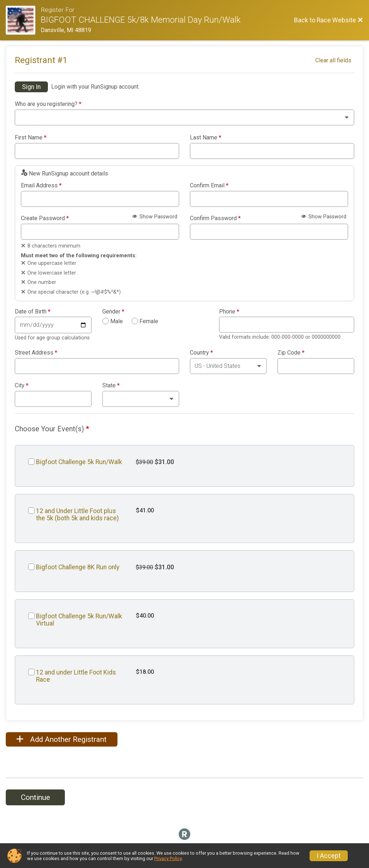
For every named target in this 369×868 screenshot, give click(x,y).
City (22, 386)
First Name (31, 138)
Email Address (41, 186)
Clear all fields (333, 60)
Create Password (45, 218)
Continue (35, 797)
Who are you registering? (48, 104)
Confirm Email (209, 186)
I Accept (329, 856)
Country (201, 353)
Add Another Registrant (62, 739)
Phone (229, 312)
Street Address (36, 353)
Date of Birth (33, 312)
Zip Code (291, 353)
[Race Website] (23, 20)
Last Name (206, 138)
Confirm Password (215, 218)
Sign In (31, 87)
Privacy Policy (168, 858)
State (111, 386)
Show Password (155, 217)
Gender (113, 312)
